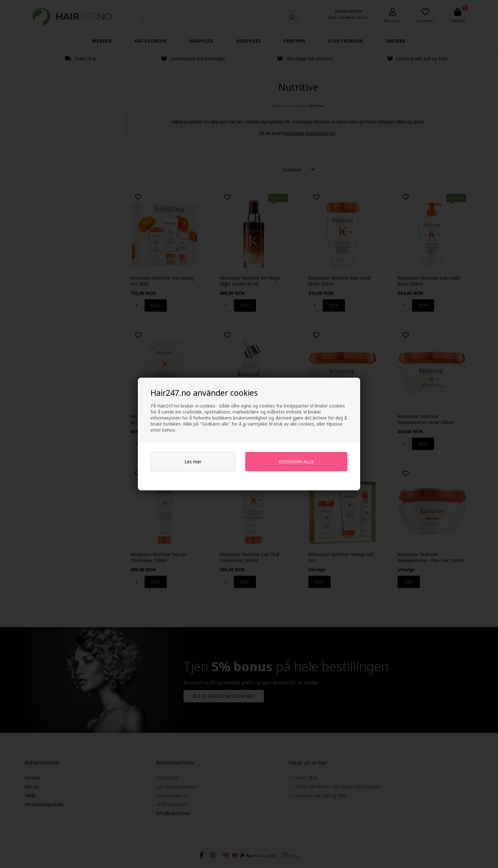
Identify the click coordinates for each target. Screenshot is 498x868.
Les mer (193, 462)
